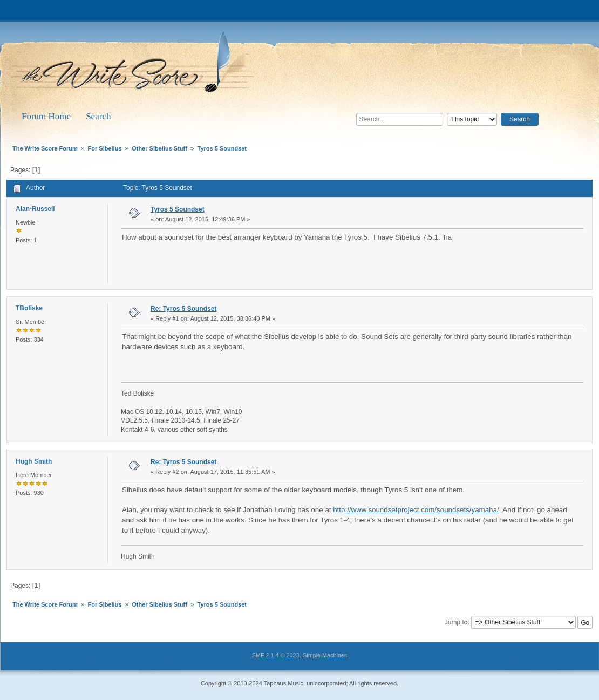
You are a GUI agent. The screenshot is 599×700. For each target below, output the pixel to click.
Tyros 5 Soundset (178, 209)
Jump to (456, 622)
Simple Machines (325, 655)
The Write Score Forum (135, 66)
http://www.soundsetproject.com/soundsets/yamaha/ (416, 510)
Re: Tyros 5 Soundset (183, 309)
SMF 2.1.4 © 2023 (276, 655)
